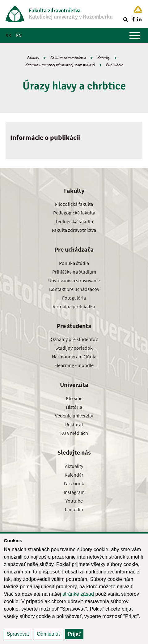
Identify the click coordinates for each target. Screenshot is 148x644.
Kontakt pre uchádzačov (74, 289)
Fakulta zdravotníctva (68, 58)
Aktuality (74, 466)
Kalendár (74, 475)
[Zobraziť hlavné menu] (135, 36)
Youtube (74, 501)
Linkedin (74, 509)
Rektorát (74, 424)
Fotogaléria (74, 298)
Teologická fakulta (74, 221)
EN (19, 35)
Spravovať (18, 634)
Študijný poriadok (74, 348)
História (74, 407)
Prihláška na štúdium (74, 272)
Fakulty (33, 58)
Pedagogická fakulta (74, 213)
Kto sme (74, 398)
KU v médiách (74, 433)
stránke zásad (78, 594)
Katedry (104, 58)
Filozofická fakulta (74, 204)
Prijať (74, 634)
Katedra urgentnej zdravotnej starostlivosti (60, 65)
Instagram (74, 492)
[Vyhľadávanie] (125, 19)
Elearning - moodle (74, 365)
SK (8, 35)
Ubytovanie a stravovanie (74, 280)
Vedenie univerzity (74, 416)
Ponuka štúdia (74, 263)
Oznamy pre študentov (74, 339)
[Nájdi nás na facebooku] (133, 19)
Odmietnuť (48, 634)
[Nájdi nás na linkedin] (139, 19)
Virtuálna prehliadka (74, 306)
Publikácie (114, 65)
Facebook (74, 483)
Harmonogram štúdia (74, 357)
